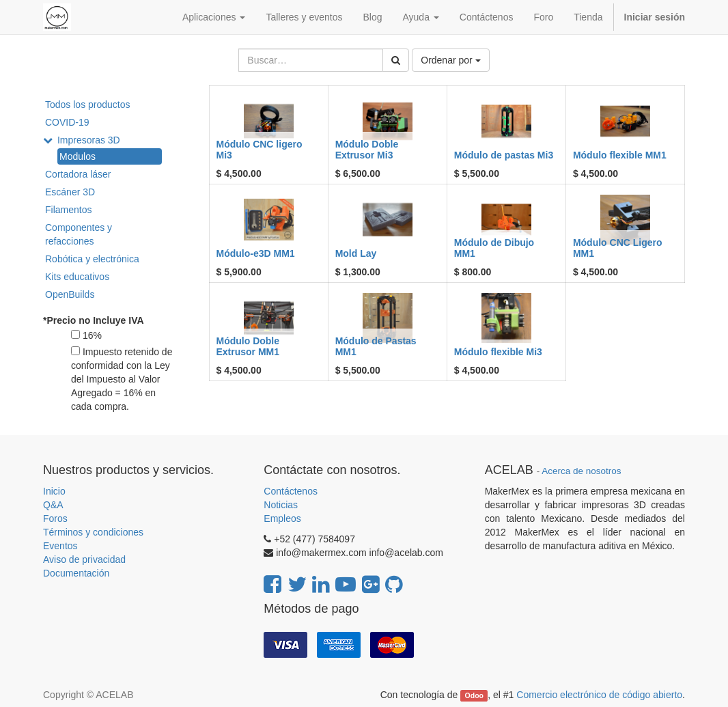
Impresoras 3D (89, 140)
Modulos (78, 156)
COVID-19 (67, 122)
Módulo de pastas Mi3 (504, 155)
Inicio (54, 491)
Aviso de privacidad (84, 559)
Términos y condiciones (93, 532)
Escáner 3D (70, 192)
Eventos (60, 546)
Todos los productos (88, 105)
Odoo (474, 695)
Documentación (76, 573)
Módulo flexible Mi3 (498, 352)
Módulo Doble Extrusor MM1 (248, 346)
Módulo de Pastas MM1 (376, 346)
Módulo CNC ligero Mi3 (260, 149)
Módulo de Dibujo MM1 (494, 248)
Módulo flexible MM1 (620, 155)
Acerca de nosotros (581, 471)
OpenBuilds (70, 294)
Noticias (281, 505)
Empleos (282, 518)
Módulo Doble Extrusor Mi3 (367, 149)
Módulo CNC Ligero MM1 (618, 248)
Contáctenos (291, 491)
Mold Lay (356, 253)
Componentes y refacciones (79, 234)
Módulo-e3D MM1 (256, 253)
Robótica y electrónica (92, 259)
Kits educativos (77, 277)
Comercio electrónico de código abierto (599, 695)
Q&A (53, 505)
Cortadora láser (78, 174)
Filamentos (68, 210)
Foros (55, 518)
